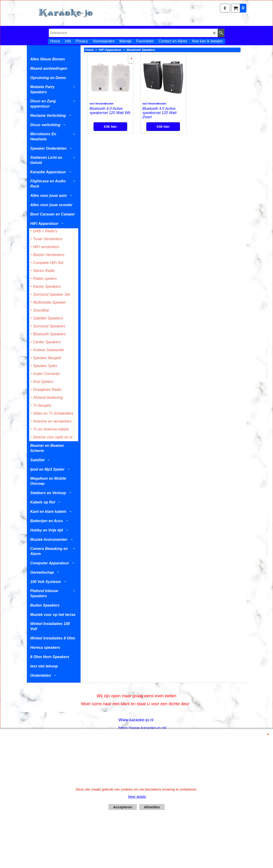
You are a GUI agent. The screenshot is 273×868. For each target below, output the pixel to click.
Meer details (137, 797)
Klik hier (110, 142)
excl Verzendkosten (102, 123)
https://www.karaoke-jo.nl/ (142, 728)
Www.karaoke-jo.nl (136, 720)
